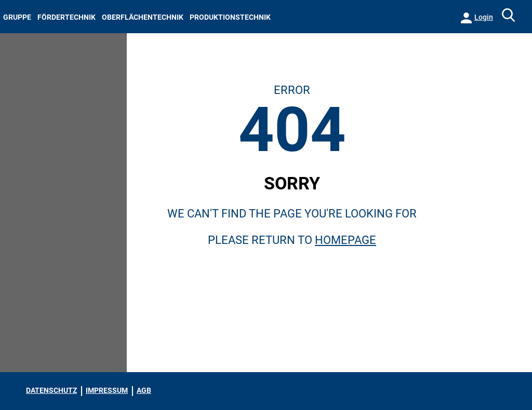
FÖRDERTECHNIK (66, 17)
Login (484, 17)
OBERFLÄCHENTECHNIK (143, 17)
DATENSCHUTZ (51, 390)
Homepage (345, 240)
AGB (144, 390)
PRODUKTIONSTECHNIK (230, 17)
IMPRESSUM (107, 390)
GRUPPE (17, 17)
